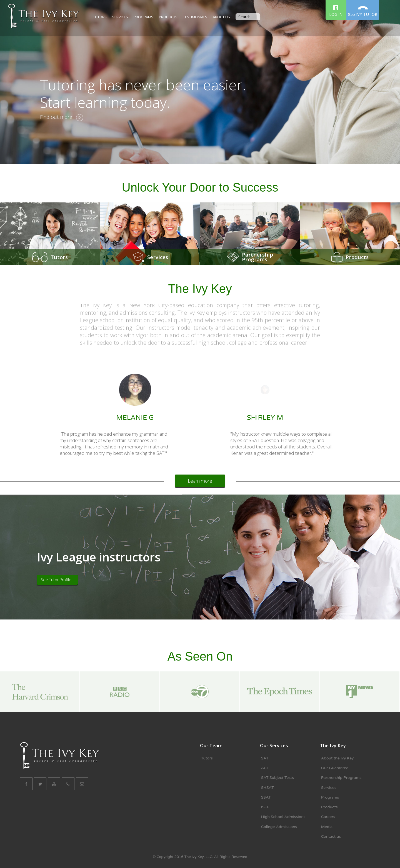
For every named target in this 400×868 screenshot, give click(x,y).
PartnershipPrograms (257, 257)
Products (357, 257)
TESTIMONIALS (195, 17)
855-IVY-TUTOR (363, 12)
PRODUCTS (168, 17)
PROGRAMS (143, 17)
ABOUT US (221, 17)
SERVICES (120, 17)
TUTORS (100, 17)
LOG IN (336, 11)
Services (158, 257)
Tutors (59, 257)
